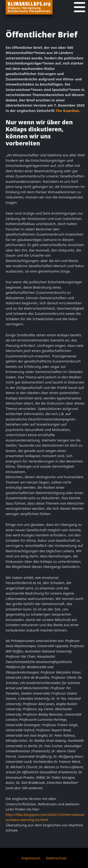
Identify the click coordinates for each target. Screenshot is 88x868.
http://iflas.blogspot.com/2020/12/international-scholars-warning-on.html (45, 817)
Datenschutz (56, 858)
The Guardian (67, 111)
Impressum (31, 858)
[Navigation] (80, 7)
